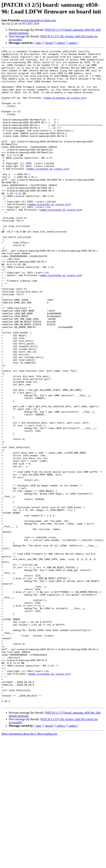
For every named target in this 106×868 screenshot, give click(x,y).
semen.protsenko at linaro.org (38, 20)
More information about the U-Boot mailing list (29, 865)
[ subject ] (61, 43)
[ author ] (73, 43)
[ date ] (39, 43)
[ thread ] (49, 43)
